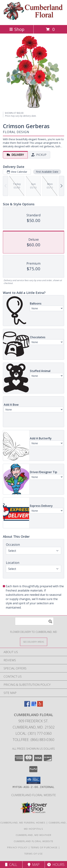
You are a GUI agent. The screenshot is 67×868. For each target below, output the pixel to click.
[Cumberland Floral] (33, 20)
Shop (17, 29)
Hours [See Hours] (56, 865)
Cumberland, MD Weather (34, 835)
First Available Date (47, 172)
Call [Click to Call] (11, 865)
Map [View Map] (34, 865)
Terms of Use (34, 854)
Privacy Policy (17, 847)
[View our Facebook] (27, 706)
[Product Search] (34, 621)
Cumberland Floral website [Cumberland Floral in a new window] (34, 795)
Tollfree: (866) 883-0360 (33, 740)
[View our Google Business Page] (34, 706)
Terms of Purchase (44, 847)
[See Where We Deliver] (34, 642)
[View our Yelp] (40, 706)
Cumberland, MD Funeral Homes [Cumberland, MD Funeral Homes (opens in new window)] (23, 823)
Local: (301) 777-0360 (34, 733)
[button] (33, 780)
